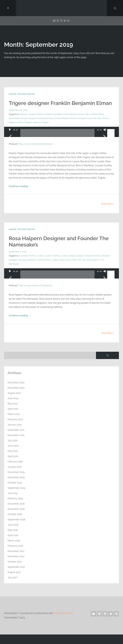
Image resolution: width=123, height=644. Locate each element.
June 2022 (13, 398)
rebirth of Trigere (24, 122)
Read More (107, 204)
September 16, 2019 (18, 110)
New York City (79, 260)
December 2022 (16, 382)
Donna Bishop (70, 114)
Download (47, 144)
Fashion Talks (83, 114)
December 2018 (16, 504)
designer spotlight (54, 114)
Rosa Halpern (93, 260)
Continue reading (20, 186)
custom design (68, 256)
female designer (28, 118)
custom (41, 256)
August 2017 (14, 572)
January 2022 (15, 425)
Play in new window (29, 144)
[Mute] (105, 133)
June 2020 (13, 446)
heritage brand (85, 118)
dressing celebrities (27, 260)
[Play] (10, 133)
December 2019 (16, 472)
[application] (62, 135)
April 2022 (13, 409)
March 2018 (14, 540)
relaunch (37, 122)
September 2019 (16, 488)
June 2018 (13, 525)
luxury (69, 260)
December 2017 (16, 551)
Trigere (45, 122)
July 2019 (13, 493)
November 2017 (16, 556)
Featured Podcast (26, 94)
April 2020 (13, 456)
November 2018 (16, 509)
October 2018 (15, 514)
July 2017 (12, 577)
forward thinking (45, 118)
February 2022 (15, 419)
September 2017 (16, 567)
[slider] (57, 134)
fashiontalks (14, 118)
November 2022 (16, 388)
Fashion (13, 94)
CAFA (56, 613)
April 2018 (13, 535)
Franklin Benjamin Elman (65, 118)
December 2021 (16, 430)
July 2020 (13, 440)
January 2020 (15, 467)
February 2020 (15, 461)
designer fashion (36, 114)
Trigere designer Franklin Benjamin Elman (61, 103)
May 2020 (13, 451)
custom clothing (53, 256)
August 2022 (14, 393)
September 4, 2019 (18, 251)
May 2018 (13, 530)
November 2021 (16, 435)
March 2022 (14, 414)
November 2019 (16, 477)
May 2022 (13, 403)
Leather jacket (58, 260)
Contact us (67, 613)
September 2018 (16, 519)
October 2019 (15, 482)
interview (97, 118)
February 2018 (15, 546)
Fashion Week (97, 114)
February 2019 (15, 498)
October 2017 (15, 562)
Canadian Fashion (28, 256)
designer (23, 114)
